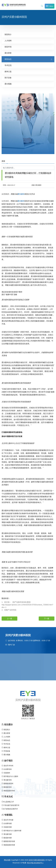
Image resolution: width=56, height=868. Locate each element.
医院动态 (8, 59)
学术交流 (8, 65)
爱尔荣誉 (8, 53)
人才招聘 (8, 41)
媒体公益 (8, 72)
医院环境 (8, 47)
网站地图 (7, 860)
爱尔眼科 (21, 194)
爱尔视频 (8, 84)
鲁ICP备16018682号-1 (35, 863)
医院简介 (8, 34)
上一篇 (9, 618)
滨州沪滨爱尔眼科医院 (37, 860)
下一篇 (47, 618)
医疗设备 (8, 78)
